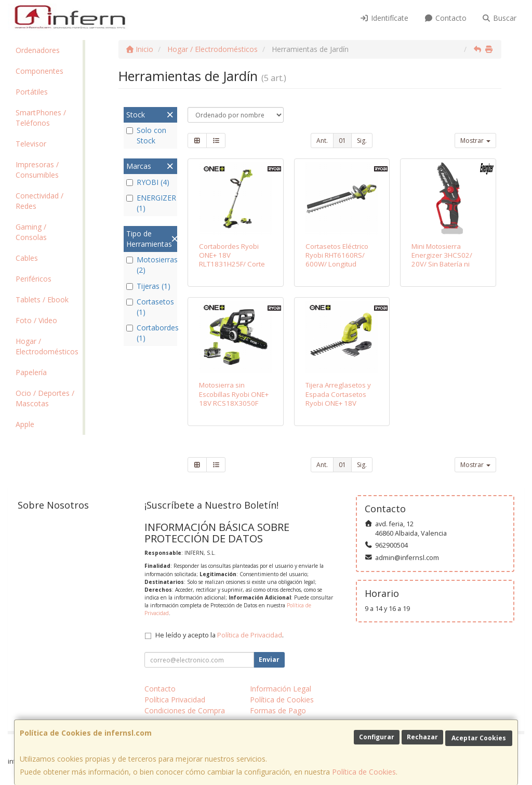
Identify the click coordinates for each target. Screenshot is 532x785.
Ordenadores (38, 50)
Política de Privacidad (250, 635)
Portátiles (32, 92)
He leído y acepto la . (220, 635)
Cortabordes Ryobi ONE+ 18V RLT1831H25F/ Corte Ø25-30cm (232, 260)
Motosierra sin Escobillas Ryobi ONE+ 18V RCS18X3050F (234, 394)
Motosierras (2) (150, 265)
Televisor (31, 144)
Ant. (322, 141)
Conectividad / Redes (39, 201)
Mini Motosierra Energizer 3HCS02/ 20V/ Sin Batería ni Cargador (442, 260)
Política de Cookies (364, 772)
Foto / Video (36, 320)
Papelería (31, 372)
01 (342, 141)
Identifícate (384, 18)
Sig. (362, 141)
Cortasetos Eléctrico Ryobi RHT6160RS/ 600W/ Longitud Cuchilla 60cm (337, 260)
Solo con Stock (146, 135)
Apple (25, 424)
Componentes (39, 71)
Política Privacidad (175, 700)
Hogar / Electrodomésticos (47, 346)
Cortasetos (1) (150, 307)
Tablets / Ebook (42, 300)
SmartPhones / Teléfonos (41, 118)
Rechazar (422, 737)
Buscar (500, 18)
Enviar (269, 660)
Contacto (445, 18)
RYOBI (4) (148, 182)
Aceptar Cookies (479, 738)
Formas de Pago (278, 710)
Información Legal (281, 689)
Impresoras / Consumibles (37, 170)
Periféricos (34, 279)
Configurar (377, 737)
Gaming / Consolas (31, 232)
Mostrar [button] (475, 141)
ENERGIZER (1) (150, 203)
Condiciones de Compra (185, 710)
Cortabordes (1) (150, 333)
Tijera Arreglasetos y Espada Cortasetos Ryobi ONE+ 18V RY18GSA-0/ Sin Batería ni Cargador (338, 403)
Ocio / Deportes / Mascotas (45, 398)
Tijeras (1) (148, 286)
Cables (27, 258)
